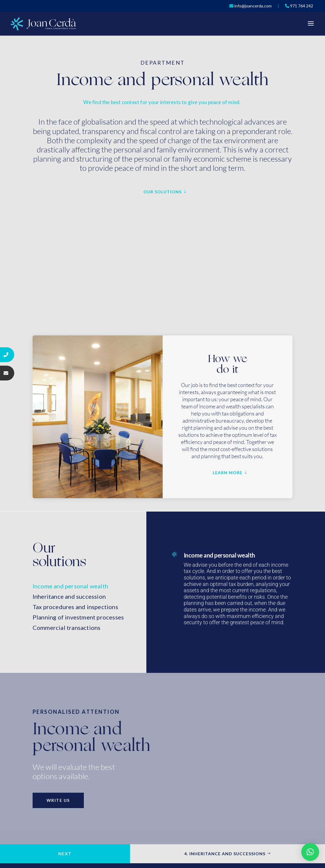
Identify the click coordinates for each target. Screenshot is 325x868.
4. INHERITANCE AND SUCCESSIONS (225, 854)
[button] (310, 852)
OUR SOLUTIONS (162, 192)
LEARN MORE (228, 473)
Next (65, 854)
